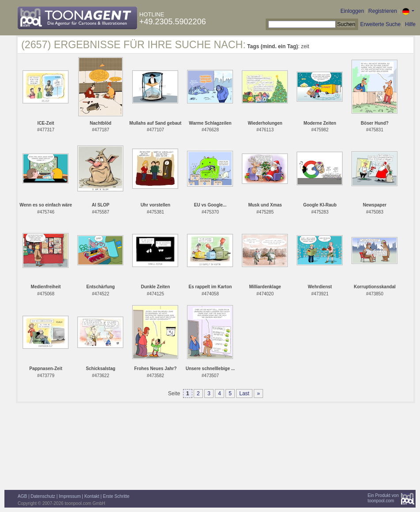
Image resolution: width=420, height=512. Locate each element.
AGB (22, 496)
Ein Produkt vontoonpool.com (383, 498)
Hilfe (410, 24)
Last (244, 394)
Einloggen (352, 11)
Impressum (70, 496)
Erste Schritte (116, 496)
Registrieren (383, 11)
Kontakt (92, 496)
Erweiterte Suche (380, 24)
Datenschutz (43, 496)
